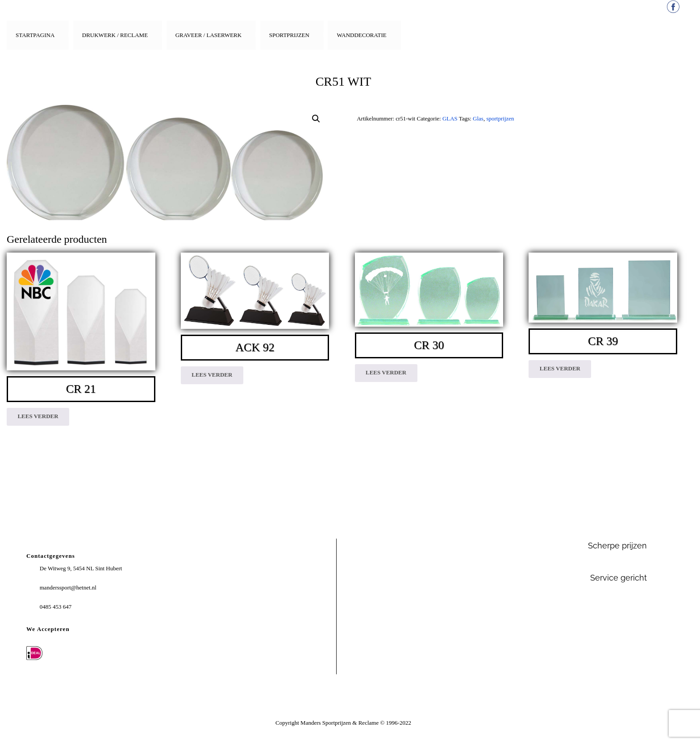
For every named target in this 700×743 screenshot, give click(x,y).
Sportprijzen (289, 35)
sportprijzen (500, 118)
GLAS (450, 118)
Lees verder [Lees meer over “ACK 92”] (212, 375)
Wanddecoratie (361, 35)
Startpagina (35, 35)
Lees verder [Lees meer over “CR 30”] (386, 372)
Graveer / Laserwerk (209, 35)
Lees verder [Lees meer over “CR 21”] (38, 416)
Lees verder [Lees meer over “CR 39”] (560, 368)
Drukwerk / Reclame (115, 35)
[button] (316, 119)
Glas (478, 118)
